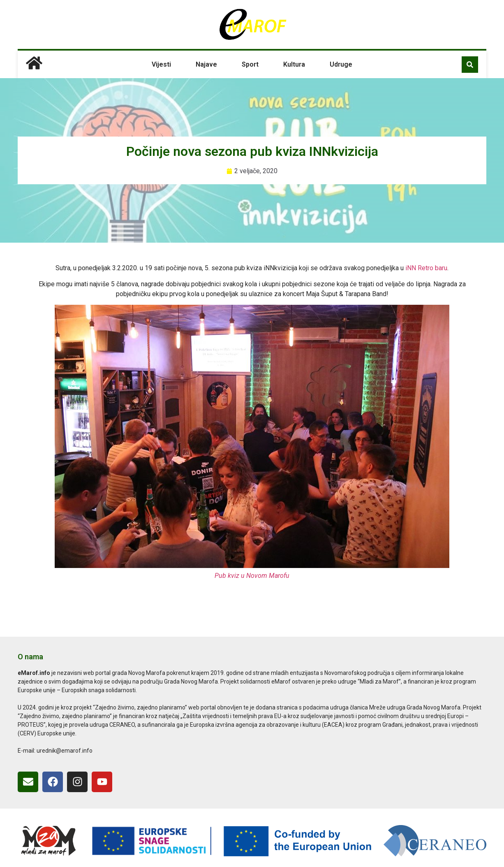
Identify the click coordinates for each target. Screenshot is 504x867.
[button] (470, 65)
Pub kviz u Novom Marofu (252, 576)
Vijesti (161, 64)
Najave (206, 64)
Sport (250, 64)
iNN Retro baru (426, 268)
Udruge (341, 64)
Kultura (294, 64)
